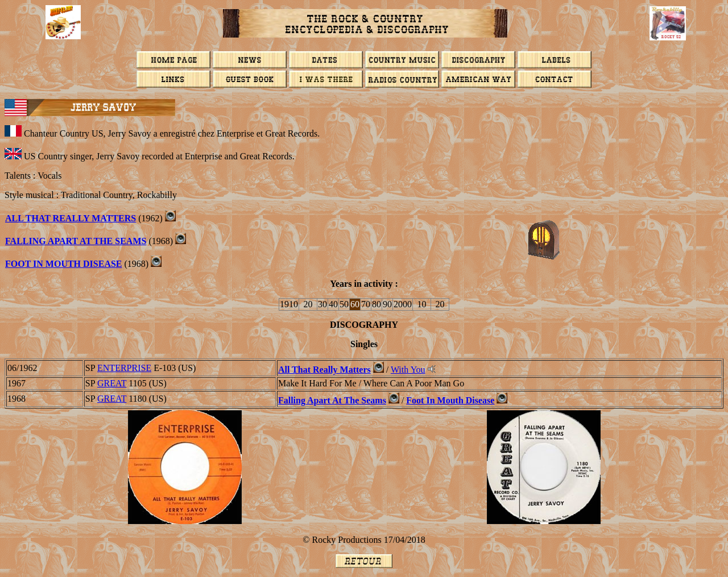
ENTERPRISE (124, 368)
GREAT (112, 383)
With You (408, 370)
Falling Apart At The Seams (76, 241)
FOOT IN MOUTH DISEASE (64, 264)
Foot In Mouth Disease (450, 400)
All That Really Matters (71, 218)
